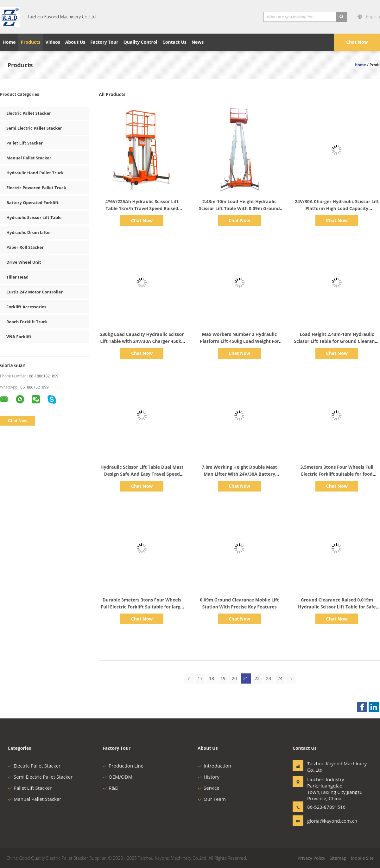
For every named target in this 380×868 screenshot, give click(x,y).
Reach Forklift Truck (27, 322)
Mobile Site (362, 858)
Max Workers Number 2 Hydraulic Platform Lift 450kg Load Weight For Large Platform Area (239, 341)
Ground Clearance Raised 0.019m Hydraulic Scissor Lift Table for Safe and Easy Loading (337, 607)
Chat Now (357, 42)
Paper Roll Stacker (25, 247)
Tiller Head (17, 277)
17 (200, 678)
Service (209, 788)
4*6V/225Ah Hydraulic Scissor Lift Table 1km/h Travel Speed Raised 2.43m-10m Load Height (142, 208)
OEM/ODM (117, 777)
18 (212, 678)
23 (269, 678)
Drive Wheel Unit (24, 262)
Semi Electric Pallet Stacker (34, 128)
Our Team (212, 799)
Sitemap (338, 858)
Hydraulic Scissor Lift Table (34, 217)
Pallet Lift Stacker (25, 143)
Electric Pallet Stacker (29, 113)
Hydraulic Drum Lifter (29, 232)
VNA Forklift (19, 337)
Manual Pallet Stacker (29, 158)
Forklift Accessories (26, 307)
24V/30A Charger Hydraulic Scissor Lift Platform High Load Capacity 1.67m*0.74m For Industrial (337, 208)
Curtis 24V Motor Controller (35, 292)
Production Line (123, 766)
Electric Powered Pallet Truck (36, 188)
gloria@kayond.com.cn (327, 821)
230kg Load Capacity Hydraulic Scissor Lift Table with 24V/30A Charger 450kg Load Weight (142, 341)
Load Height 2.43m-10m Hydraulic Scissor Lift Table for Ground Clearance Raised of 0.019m (337, 341)
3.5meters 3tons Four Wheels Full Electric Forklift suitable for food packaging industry (337, 474)
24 (280, 678)
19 (223, 678)
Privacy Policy (311, 858)
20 (234, 678)
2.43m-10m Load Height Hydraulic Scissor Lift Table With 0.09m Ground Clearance (239, 208)
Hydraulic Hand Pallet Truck (35, 173)
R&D (111, 788)
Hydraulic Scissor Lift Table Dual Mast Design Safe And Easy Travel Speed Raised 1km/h (142, 474)
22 (257, 678)
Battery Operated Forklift (32, 203)
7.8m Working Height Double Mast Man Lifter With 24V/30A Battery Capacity (239, 474)
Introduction (214, 766)
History (209, 777)
